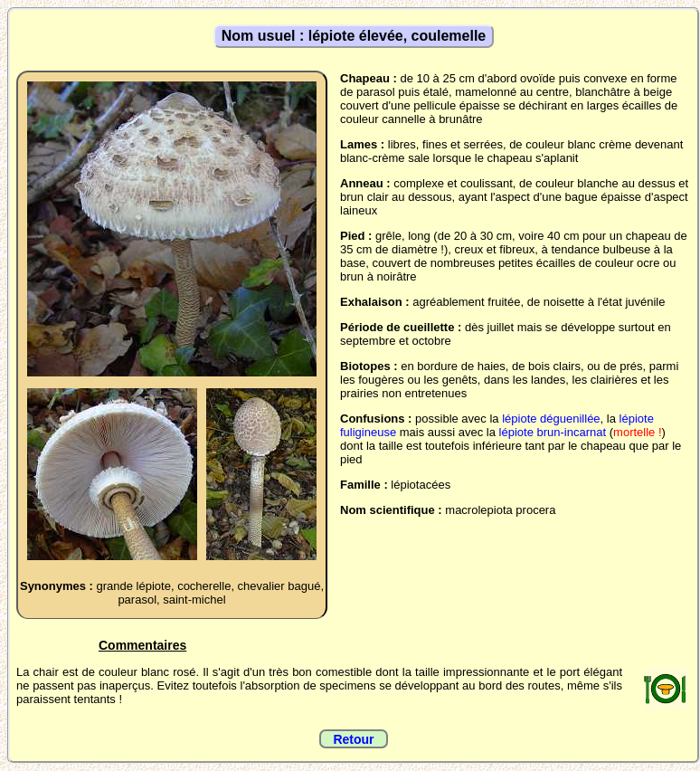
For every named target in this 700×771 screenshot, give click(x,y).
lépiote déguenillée (551, 419)
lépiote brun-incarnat (553, 432)
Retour (353, 739)
